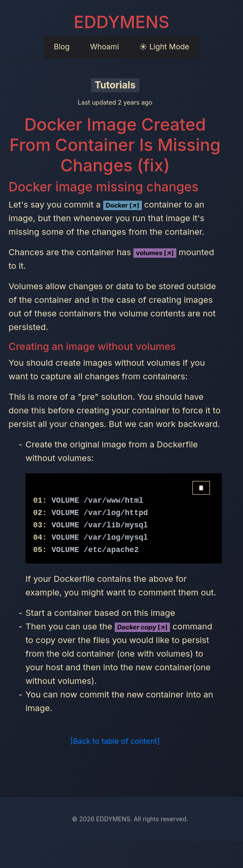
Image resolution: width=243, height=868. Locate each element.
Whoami (105, 47)
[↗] (143, 627)
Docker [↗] (123, 205)
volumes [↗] (155, 253)
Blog (62, 47)
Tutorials (115, 85)
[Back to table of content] (115, 741)
